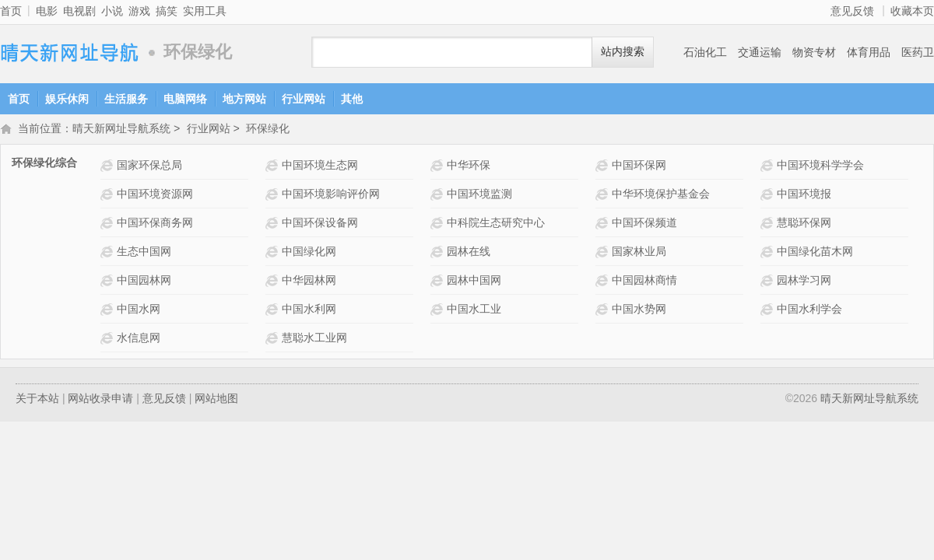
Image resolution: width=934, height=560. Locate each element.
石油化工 (705, 52)
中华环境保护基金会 (661, 195)
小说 (112, 11)
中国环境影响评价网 (331, 195)
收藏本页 (912, 11)
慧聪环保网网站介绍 (769, 224)
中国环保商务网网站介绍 (109, 224)
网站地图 (216, 400)
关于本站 (37, 400)
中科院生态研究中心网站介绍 (439, 224)
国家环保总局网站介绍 (109, 167)
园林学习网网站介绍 (769, 282)
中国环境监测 (479, 195)
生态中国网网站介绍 (109, 253)
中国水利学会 (809, 310)
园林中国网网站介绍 (439, 282)
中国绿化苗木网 (815, 253)
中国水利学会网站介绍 (769, 311)
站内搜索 (623, 52)
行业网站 (304, 99)
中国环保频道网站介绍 (604, 224)
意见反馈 (852, 11)
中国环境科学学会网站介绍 (769, 167)
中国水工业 (474, 310)
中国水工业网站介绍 (439, 311)
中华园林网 (309, 282)
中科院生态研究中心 (496, 224)
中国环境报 (804, 195)
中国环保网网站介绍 (604, 167)
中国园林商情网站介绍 (604, 282)
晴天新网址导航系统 (70, 52)
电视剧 (79, 11)
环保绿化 (268, 130)
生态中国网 (144, 253)
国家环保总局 (149, 166)
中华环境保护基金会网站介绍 (604, 196)
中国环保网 (639, 166)
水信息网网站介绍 (109, 339)
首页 (11, 11)
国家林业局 (639, 253)
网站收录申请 (100, 400)
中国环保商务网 (155, 224)
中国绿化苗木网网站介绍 (769, 253)
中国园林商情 (644, 282)
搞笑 (167, 11)
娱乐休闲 (67, 99)
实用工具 (205, 11)
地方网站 (244, 99)
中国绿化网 (309, 253)
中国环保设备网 (320, 224)
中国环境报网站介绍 (769, 196)
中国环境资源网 (155, 195)
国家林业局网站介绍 (604, 253)
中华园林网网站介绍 (274, 282)
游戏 (139, 11)
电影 (47, 11)
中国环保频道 (644, 224)
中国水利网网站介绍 (274, 311)
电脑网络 (185, 99)
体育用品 (869, 52)
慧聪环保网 (804, 224)
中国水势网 (639, 310)
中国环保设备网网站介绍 (274, 224)
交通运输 (760, 52)
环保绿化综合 (44, 164)
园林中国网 (474, 282)
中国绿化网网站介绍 (274, 253)
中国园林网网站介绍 (109, 282)
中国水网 (139, 310)
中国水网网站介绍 (109, 311)
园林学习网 (804, 282)
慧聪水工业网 (314, 339)
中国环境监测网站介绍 (439, 196)
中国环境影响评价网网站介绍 (274, 196)
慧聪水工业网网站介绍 (274, 339)
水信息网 (139, 339)
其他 (352, 99)
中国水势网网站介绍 (604, 311)
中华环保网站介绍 (439, 167)
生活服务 (126, 99)
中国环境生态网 (320, 166)
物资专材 (814, 52)
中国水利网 (309, 310)
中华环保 (469, 166)
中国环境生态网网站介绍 (274, 167)
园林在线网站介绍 (439, 253)
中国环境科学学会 (820, 166)
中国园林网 (144, 282)
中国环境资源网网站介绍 (109, 196)
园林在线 (469, 253)
